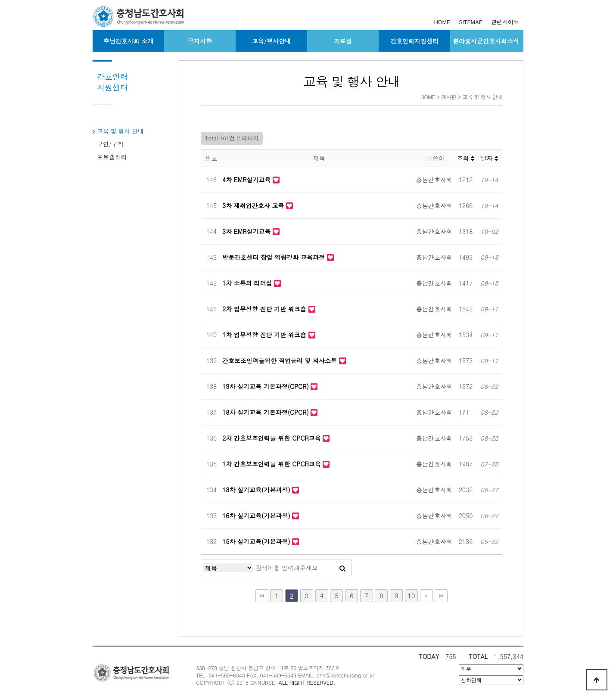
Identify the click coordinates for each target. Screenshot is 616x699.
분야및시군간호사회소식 (486, 41)
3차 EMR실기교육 (247, 231)
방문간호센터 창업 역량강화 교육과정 (275, 257)
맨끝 (441, 596)
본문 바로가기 (0, 0)
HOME (442, 22)
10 (411, 595)
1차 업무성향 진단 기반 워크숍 (265, 335)
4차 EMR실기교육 (247, 180)
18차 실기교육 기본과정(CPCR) (266, 412)
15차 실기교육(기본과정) (257, 541)
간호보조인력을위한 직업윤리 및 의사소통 (281, 360)
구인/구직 (110, 144)
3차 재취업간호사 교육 (254, 205)
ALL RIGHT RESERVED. (307, 682)
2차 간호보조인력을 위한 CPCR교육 (272, 438)
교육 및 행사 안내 (120, 131)
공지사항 (200, 41)
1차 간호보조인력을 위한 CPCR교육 (272, 464)
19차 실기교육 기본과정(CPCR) (266, 386)
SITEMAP (471, 22)
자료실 (343, 41)
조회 (466, 158)
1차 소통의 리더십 (248, 283)
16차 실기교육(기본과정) (257, 516)
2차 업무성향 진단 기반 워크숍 (265, 309)
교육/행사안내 (271, 41)
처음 (262, 596)
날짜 (490, 158)
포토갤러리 (112, 157)
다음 (426, 596)
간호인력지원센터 (414, 41)
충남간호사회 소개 (129, 41)
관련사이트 (505, 22)
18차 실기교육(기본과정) (257, 490)
